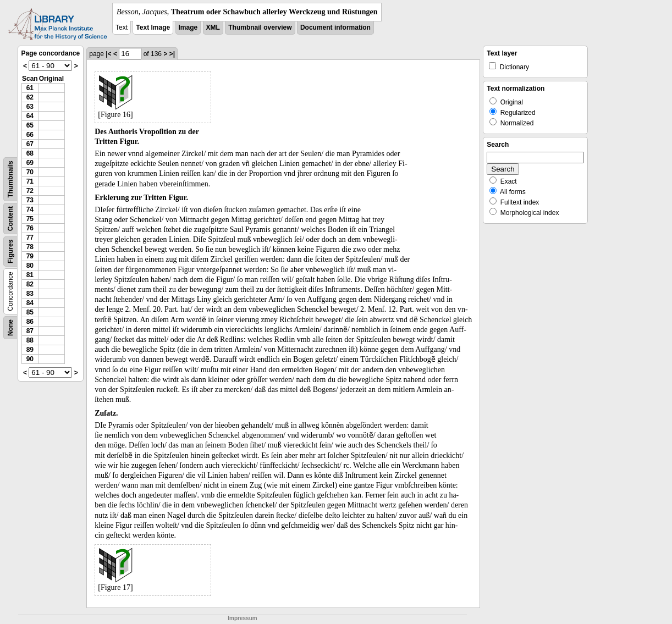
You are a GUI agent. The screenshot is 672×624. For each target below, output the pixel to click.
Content (10, 219)
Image (188, 27)
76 (30, 228)
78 (30, 247)
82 (30, 284)
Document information (335, 27)
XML (213, 27)
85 (30, 312)
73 (30, 200)
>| (172, 54)
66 (30, 135)
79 (30, 256)
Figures (10, 252)
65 (30, 125)
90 (30, 359)
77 (30, 238)
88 (30, 340)
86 (30, 322)
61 (30, 88)
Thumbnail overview (260, 27)
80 (30, 266)
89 (30, 350)
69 (30, 163)
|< (108, 54)
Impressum (242, 618)
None (10, 328)
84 (30, 303)
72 (30, 191)
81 (30, 275)
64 (30, 116)
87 (30, 331)
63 (30, 107)
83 (30, 294)
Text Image (153, 27)
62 (30, 97)
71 (30, 181)
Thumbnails (10, 179)
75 (30, 219)
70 (30, 172)
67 (30, 144)
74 (30, 209)
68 (30, 153)
